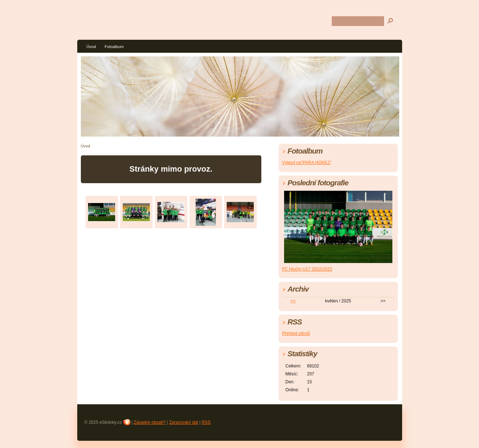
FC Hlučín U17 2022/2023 (307, 269)
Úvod (91, 47)
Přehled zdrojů (296, 333)
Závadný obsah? (150, 422)
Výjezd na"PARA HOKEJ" (307, 163)
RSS (206, 422)
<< (293, 301)
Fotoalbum (114, 47)
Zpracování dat (184, 422)
